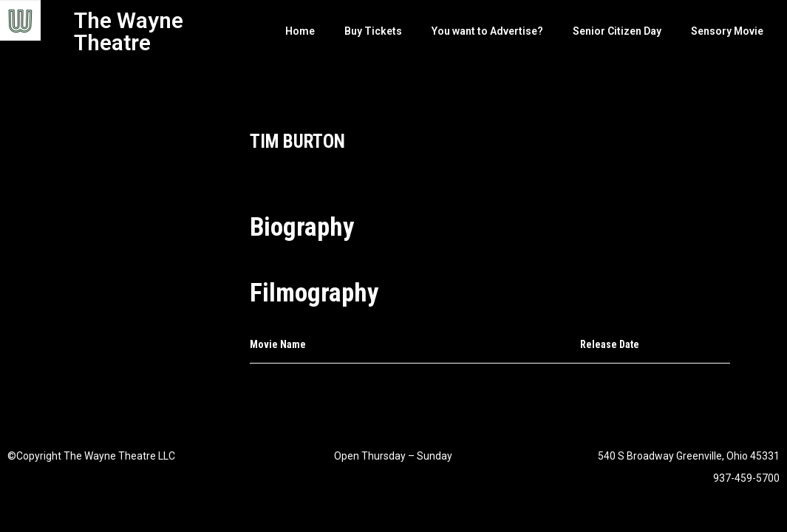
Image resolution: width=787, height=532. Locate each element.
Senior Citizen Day (617, 31)
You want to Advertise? (487, 31)
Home (300, 31)
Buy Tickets (373, 31)
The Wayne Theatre (129, 31)
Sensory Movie (727, 31)
